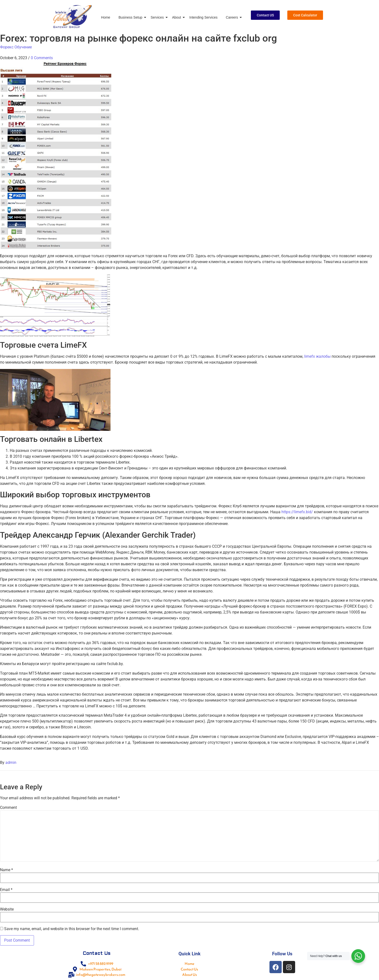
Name (6, 870)
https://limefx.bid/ (297, 512)
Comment (8, 808)
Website (7, 909)
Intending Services (203, 17)
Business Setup (131, 17)
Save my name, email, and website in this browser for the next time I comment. (72, 929)
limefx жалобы (317, 356)
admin (11, 763)
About (178, 17)
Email (6, 890)
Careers (233, 17)
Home (106, 17)
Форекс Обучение (16, 47)
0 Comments (42, 58)
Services (158, 17)
